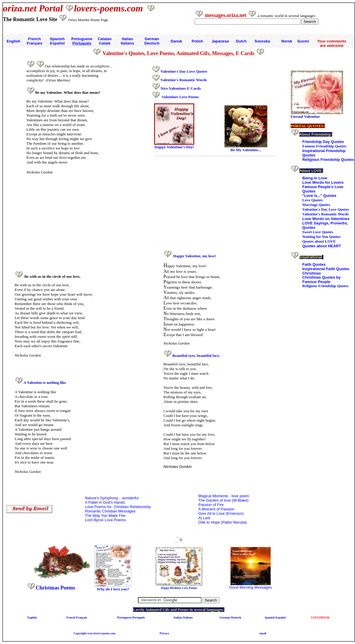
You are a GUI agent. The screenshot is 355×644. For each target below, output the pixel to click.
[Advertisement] (71, 225)
